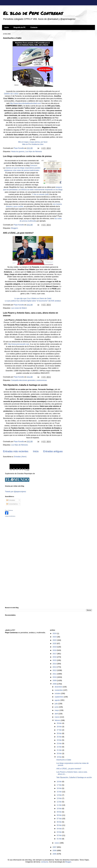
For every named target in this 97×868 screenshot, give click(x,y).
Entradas (11, 500)
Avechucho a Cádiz (12, 38)
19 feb (59, 757)
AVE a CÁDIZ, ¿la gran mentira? (18, 233)
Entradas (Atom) (20, 457)
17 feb (59, 785)
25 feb (59, 737)
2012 (55, 670)
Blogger (68, 862)
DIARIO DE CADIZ (11, 94)
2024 (55, 633)
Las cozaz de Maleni (19, 308)
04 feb (59, 829)
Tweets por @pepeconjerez (16, 492)
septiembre (59, 697)
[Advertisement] (18, 533)
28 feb (59, 727)
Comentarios (12, 504)
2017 (55, 654)
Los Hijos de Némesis (34, 151)
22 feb (59, 747)
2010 (55, 677)
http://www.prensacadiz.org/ (18, 344)
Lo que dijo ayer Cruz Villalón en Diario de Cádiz (33, 298)
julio (57, 704)
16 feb (59, 788)
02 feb (59, 835)
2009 (55, 681)
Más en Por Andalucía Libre (33, 144)
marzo (57, 717)
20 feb (59, 754)
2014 (55, 664)
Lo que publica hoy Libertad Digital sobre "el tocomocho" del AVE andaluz (33, 301)
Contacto (34, 27)
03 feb (59, 832)
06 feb (59, 822)
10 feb (59, 809)
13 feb (59, 798)
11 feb (59, 805)
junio (57, 707)
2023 (55, 637)
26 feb (59, 733)
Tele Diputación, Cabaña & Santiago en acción (25, 385)
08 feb (59, 815)
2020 (55, 644)
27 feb (59, 730)
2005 (55, 854)
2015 (55, 660)
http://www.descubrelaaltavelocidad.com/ (26, 103)
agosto (58, 700)
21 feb (59, 750)
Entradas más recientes (16, 451)
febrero (58, 720)
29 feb (59, 723)
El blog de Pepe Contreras (33, 13)
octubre (58, 693)
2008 (55, 684)
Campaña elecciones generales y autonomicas (29, 380)
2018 (55, 650)
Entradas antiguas (53, 451)
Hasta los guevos (18, 151)
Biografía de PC (20, 27)
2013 (55, 667)
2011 (55, 674)
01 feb (59, 839)
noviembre (59, 690)
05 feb (59, 825)
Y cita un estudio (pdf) (40, 194)
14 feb (59, 795)
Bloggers (14, 228)
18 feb (59, 782)
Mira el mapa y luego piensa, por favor (33, 142)
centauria (45, 862)
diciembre (59, 687)
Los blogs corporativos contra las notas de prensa (27, 156)
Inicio (7, 27)
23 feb (59, 743)
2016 (55, 657)
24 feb (59, 740)
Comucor (33, 165)
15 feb (59, 792)
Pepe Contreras (9, 510)
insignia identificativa (10, 516)
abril (57, 714)
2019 (55, 647)
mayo (57, 710)
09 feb (59, 812)
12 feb (59, 802)
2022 (55, 640)
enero (57, 843)
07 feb (59, 819)
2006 (55, 851)
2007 (55, 847)
